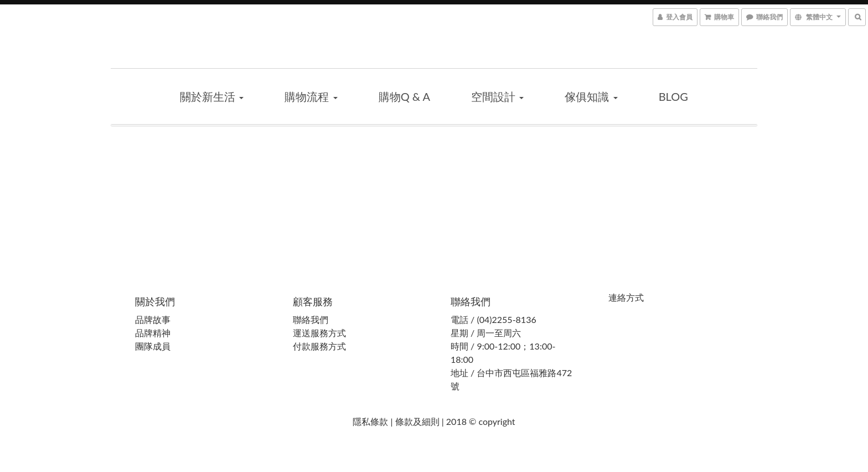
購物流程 (311, 96)
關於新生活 (212, 96)
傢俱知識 (591, 96)
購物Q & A (404, 96)
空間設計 (497, 96)
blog (673, 96)
